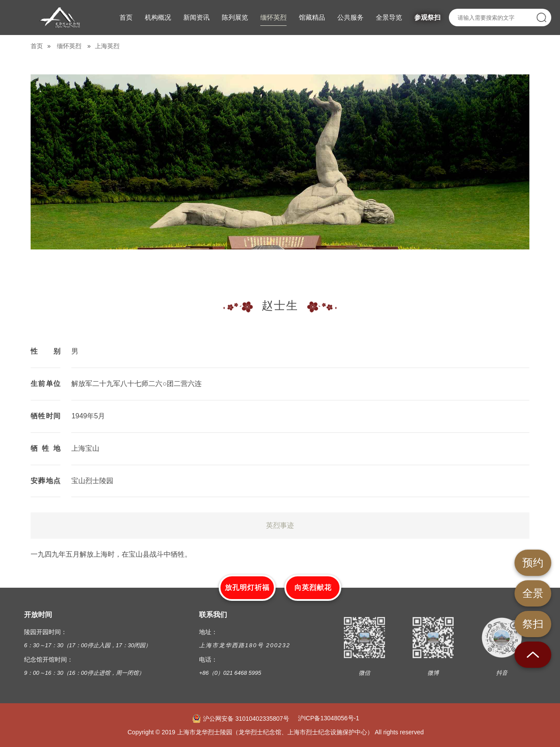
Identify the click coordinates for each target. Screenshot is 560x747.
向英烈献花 (313, 587)
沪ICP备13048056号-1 (329, 718)
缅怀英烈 (69, 46)
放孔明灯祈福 (247, 587)
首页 (37, 46)
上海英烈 (107, 46)
